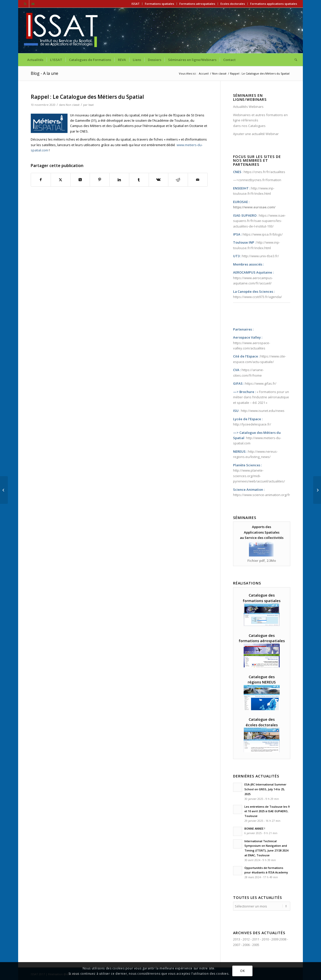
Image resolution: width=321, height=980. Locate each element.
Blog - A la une (44, 73)
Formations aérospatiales (197, 4)
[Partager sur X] (61, 180)
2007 (237, 944)
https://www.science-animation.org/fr (262, 495)
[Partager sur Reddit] (178, 180)
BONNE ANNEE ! (255, 828)
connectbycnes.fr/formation (260, 180)
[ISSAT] (62, 30)
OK (242, 971)
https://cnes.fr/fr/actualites (264, 172)
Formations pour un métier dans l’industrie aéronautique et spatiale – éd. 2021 (261, 397)
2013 (237, 938)
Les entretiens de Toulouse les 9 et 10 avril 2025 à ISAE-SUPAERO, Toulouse (267, 811)
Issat (91, 105)
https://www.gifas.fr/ (261, 383)
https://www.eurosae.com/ (254, 207)
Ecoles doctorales (233, 4)
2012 (246, 938)
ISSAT (136, 4)
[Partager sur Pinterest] (100, 180)
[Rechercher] (294, 60)
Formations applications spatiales (274, 4)
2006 (246, 944)
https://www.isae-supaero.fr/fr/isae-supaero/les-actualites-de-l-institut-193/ (259, 221)
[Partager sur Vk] (159, 180)
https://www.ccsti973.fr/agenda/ (258, 297)
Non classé (73, 105)
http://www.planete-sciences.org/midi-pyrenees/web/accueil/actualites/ (259, 476)
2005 (256, 944)
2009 (275, 938)
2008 (283, 938)
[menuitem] (136, 4)
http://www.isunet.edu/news (263, 411)
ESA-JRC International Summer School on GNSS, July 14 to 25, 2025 (265, 789)
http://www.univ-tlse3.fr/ (260, 256)
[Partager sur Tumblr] (139, 180)
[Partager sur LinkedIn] (119, 180)
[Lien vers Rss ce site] (25, 4)
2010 (265, 938)
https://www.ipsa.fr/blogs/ (263, 234)
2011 (256, 938)
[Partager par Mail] (198, 180)
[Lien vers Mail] (33, 4)
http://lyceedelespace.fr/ (252, 424)
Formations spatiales (159, 4)
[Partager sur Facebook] (41, 180)
